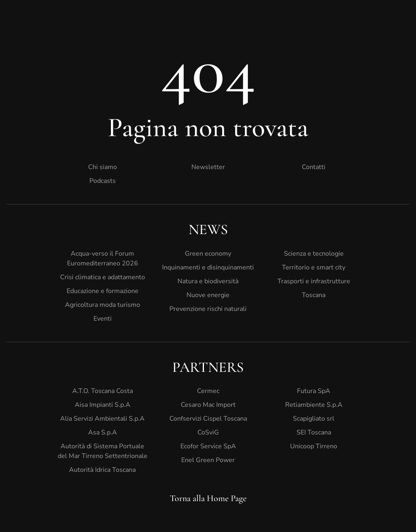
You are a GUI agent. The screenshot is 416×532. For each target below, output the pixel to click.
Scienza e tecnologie (314, 254)
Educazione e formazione (103, 291)
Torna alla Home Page (208, 498)
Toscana (314, 295)
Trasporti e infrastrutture (314, 281)
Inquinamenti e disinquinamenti (208, 267)
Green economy (208, 254)
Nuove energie (208, 295)
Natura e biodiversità (208, 281)
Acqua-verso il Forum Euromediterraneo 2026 (103, 258)
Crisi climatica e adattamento (103, 277)
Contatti (314, 167)
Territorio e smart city (314, 267)
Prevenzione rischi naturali (208, 309)
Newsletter (208, 167)
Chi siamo (103, 167)
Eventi (103, 319)
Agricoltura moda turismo (103, 305)
